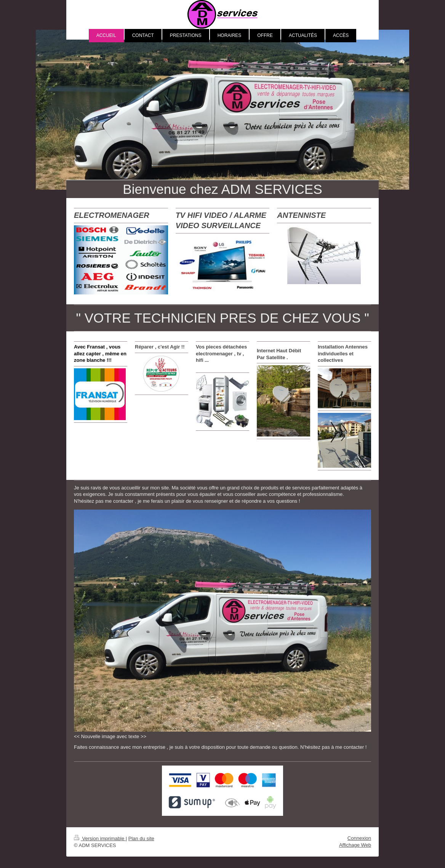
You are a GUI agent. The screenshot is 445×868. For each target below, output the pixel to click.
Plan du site (141, 838)
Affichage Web (355, 845)
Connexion (359, 838)
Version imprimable (100, 838)
